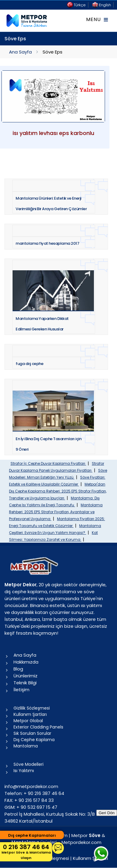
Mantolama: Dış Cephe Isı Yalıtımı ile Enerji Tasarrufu (54, 501)
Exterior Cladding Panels (38, 727)
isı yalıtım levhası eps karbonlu (53, 133)
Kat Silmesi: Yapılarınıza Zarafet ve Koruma (53, 536)
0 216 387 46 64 (26, 852)
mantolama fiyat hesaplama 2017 (47, 243)
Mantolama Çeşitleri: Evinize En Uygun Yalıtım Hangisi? (55, 529)
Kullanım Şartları (30, 714)
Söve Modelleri (28, 764)
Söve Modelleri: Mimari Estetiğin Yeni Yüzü (58, 474)
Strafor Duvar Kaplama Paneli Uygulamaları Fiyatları (57, 467)
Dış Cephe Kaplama (34, 740)
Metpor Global (28, 721)
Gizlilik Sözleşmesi (32, 708)
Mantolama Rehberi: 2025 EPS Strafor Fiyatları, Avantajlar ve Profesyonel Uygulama (56, 512)
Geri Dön (107, 813)
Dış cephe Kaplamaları (32, 835)
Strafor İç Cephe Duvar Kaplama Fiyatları (48, 463)
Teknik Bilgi (25, 683)
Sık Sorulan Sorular (32, 733)
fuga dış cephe (29, 364)
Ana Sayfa (20, 52)
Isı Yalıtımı (24, 771)
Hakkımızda (26, 662)
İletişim (21, 690)
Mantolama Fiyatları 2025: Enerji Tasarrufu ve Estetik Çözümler (57, 522)
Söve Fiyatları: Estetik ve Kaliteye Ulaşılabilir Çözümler (57, 481)
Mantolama (26, 746)
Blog (18, 669)
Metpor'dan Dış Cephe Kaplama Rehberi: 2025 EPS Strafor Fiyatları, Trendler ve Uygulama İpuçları (58, 491)
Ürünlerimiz (25, 676)
